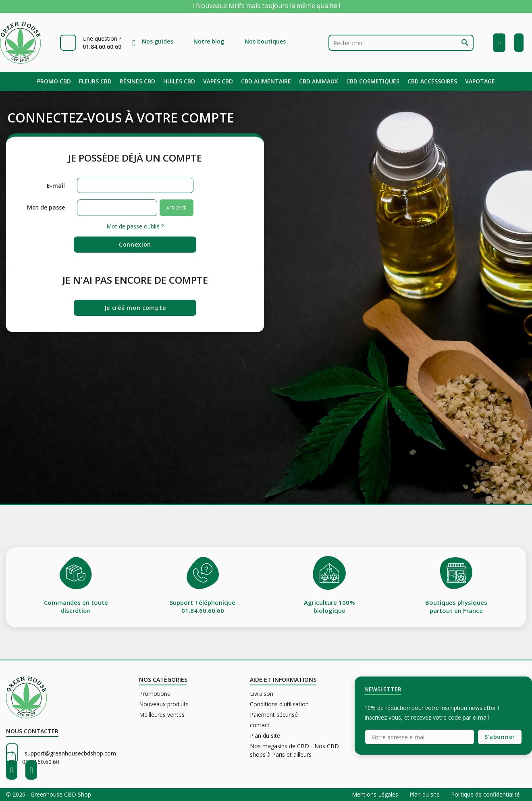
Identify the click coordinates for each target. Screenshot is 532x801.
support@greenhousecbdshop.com (70, 753)
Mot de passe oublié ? (135, 226)
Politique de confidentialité (485, 794)
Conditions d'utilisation (279, 704)
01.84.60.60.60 (41, 762)
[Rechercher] (401, 43)
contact (260, 725)
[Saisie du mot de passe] (117, 208)
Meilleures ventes (162, 715)
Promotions (155, 694)
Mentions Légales (376, 794)
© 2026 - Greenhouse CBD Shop (49, 794)
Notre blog (209, 41)
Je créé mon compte (135, 308)
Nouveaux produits (164, 704)
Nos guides (157, 41)
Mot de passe (46, 207)
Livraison (262, 694)
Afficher (177, 208)
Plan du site (265, 736)
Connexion (135, 244)
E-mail (56, 186)
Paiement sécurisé (274, 715)
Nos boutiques (265, 41)
